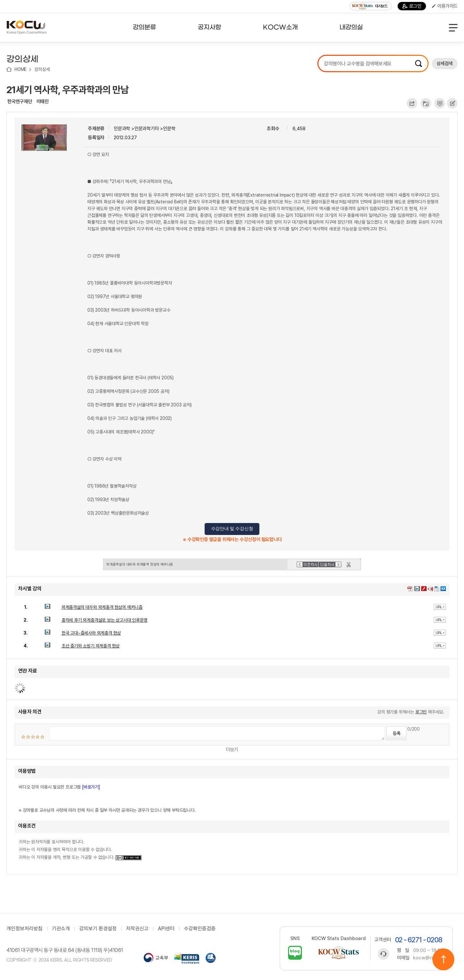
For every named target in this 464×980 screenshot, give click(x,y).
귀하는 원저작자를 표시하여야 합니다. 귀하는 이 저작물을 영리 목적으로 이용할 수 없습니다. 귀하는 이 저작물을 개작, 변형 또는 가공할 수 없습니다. (80, 849)
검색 (419, 63)
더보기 (232, 750)
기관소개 (61, 929)
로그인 (412, 6)
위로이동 (443, 959)
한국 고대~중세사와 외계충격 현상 (91, 633)
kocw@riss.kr (429, 958)
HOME (21, 69)
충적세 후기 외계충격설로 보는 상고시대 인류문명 (105, 620)
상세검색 (445, 63)
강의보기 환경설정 (98, 929)
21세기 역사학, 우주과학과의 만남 (68, 90)
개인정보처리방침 (24, 929)
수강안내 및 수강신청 (232, 529)
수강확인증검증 (200, 929)
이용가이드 (445, 6)
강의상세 (42, 69)
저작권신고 (137, 929)
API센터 (166, 929)
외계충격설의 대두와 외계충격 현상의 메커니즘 (102, 607)
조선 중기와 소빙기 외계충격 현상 (91, 646)
